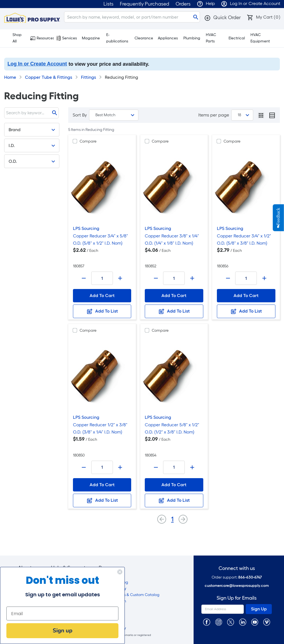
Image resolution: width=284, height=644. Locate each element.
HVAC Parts (211, 38)
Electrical (237, 38)
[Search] (132, 17)
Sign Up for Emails (237, 598)
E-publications (117, 38)
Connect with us (237, 568)
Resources (42, 38)
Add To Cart (102, 296)
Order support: (237, 577)
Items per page (214, 115)
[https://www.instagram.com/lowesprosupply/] (219, 622)
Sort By (80, 115)
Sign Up (259, 609)
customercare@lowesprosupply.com (237, 586)
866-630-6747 (250, 577)
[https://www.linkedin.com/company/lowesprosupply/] (243, 622)
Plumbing (192, 38)
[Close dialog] (107, 572)
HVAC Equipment (260, 38)
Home (10, 77)
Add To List (102, 311)
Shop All (14, 38)
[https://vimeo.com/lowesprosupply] (267, 622)
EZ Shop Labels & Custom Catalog (129, 595)
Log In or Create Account (37, 64)
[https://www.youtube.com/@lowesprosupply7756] (255, 622)
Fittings (88, 77)
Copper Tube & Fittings (49, 77)
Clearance (144, 38)
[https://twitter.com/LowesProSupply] (231, 622)
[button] (222, 17)
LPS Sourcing (86, 228)
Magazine (91, 38)
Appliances (168, 38)
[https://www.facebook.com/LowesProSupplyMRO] (206, 622)
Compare (88, 141)
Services (67, 38)
